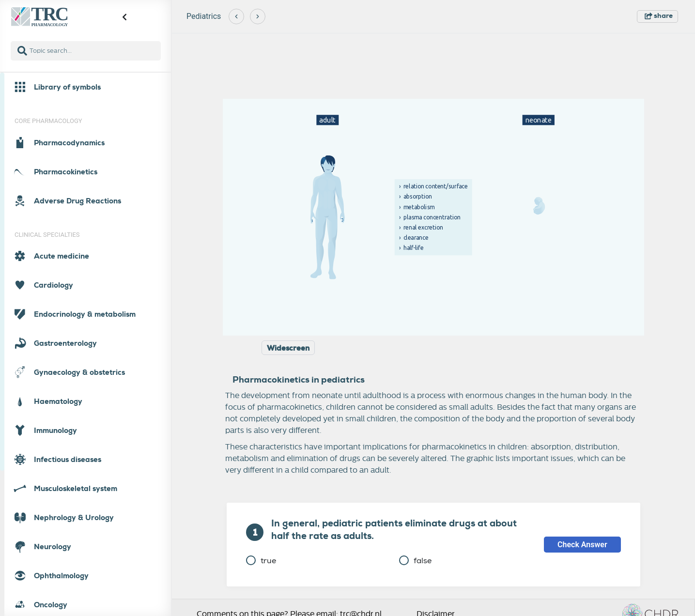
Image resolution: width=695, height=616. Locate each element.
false (415, 561)
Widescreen (288, 348)
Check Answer (582, 545)
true (261, 561)
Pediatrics (204, 16)
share (659, 15)
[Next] (258, 16)
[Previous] (236, 16)
